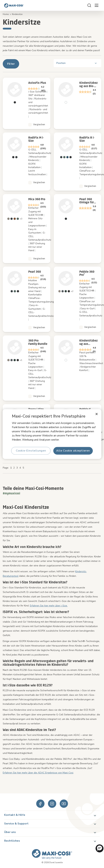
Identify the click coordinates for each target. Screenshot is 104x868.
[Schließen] (97, 414)
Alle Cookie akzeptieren (73, 451)
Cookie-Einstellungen (31, 451)
